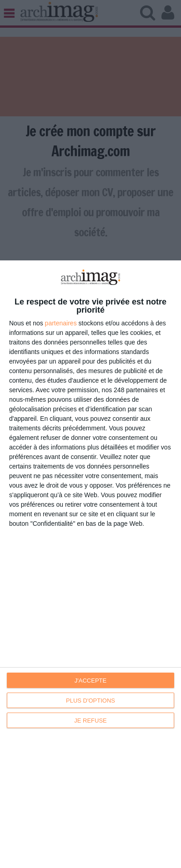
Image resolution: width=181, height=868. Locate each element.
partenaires (61, 323)
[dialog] (90, 564)
